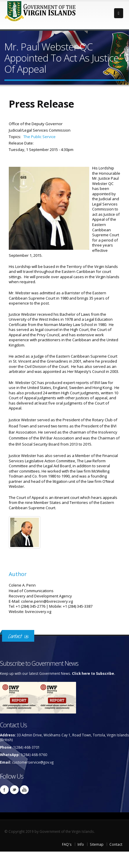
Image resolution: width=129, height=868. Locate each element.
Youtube (24, 790)
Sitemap (97, 844)
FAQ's (67, 844)
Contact (116, 844)
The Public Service (39, 137)
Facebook (4, 790)
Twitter (14, 790)
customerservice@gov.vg (33, 762)
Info (81, 844)
